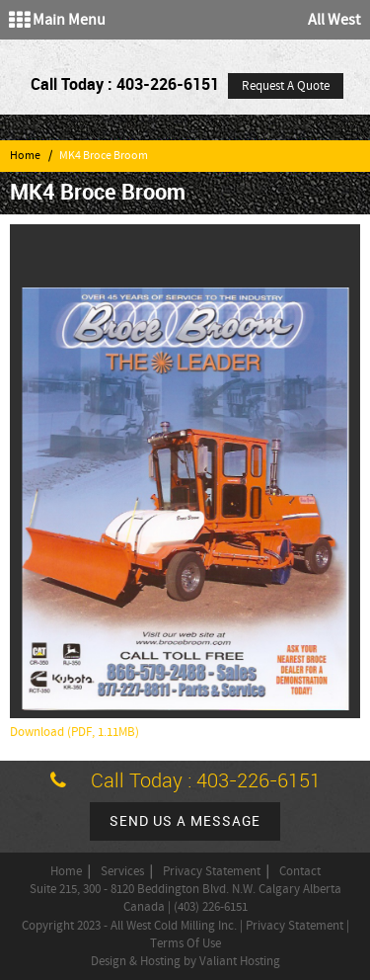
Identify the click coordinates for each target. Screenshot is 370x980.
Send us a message (185, 821)
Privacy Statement (212, 871)
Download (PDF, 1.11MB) (74, 732)
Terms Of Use (185, 943)
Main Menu (57, 20)
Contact (300, 871)
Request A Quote (286, 86)
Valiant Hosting (240, 961)
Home (25, 156)
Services (122, 871)
